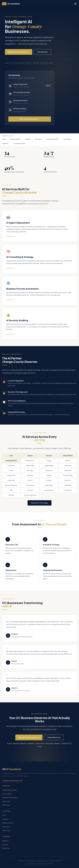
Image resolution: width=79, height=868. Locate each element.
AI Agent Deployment (10, 790)
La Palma (30, 490)
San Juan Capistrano (30, 495)
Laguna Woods (49, 490)
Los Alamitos (68, 490)
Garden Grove (30, 461)
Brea (11, 490)
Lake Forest (68, 466)
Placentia (30, 475)
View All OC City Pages (39, 503)
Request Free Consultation (19, 52)
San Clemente (30, 485)
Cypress (49, 480)
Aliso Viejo (30, 471)
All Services (6, 805)
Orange (49, 461)
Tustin (11, 471)
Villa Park (11, 495)
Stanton (30, 480)
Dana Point (68, 480)
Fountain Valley (68, 475)
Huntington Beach (11, 461)
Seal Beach (68, 485)
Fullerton (68, 461)
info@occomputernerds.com (13, 781)
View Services (42, 52)
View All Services (54, 737)
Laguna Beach (49, 485)
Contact (5, 844)
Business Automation (10, 797)
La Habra (49, 475)
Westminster (11, 475)
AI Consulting (7, 794)
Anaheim (30, 456)
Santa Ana (49, 456)
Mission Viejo (30, 466)
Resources (6, 848)
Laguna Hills (11, 480)
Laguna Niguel (49, 466)
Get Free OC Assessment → (30, 119)
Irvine (11, 456)
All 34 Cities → (7, 830)
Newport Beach (68, 456)
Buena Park (68, 471)
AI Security (6, 801)
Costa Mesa (11, 466)
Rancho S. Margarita (11, 485)
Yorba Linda (49, 471)
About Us (6, 841)
